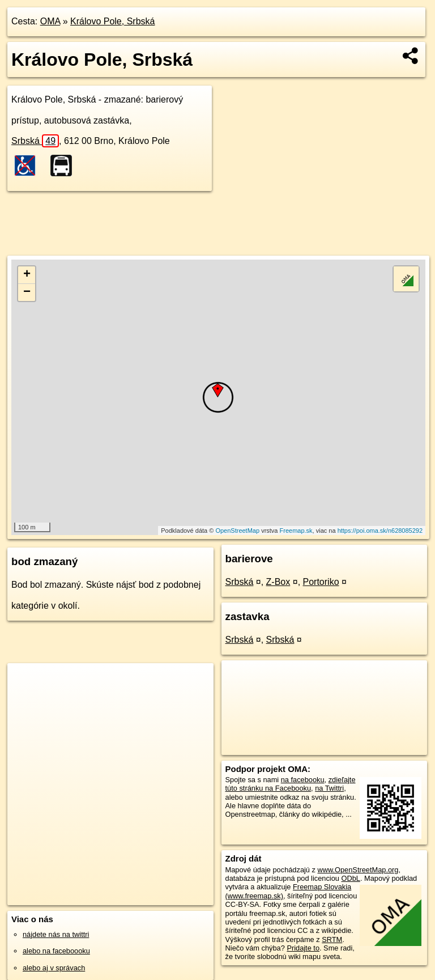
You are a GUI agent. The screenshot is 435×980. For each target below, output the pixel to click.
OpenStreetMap (237, 531)
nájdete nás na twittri (56, 934)
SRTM (332, 939)
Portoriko (321, 582)
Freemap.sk (296, 531)
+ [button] (27, 275)
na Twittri (329, 788)
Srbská (35, 141)
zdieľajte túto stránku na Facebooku (291, 784)
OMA (50, 21)
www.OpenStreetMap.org (358, 870)
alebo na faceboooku (56, 951)
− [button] (27, 292)
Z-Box (278, 582)
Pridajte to (303, 948)
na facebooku (303, 780)
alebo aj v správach (54, 968)
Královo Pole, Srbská (112, 21)
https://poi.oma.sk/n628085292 (380, 531)
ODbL (350, 878)
